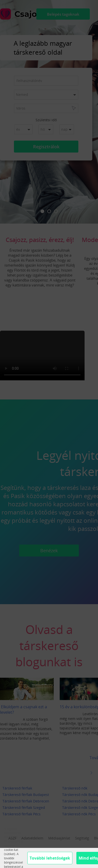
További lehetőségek (50, 858)
